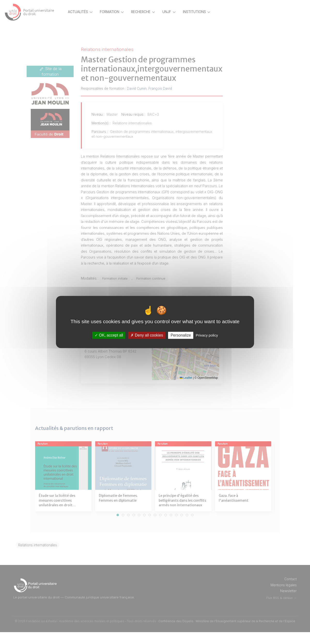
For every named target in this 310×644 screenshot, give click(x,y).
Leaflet (190, 390)
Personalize (181, 335)
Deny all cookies (147, 335)
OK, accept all (109, 335)
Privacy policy (207, 335)
